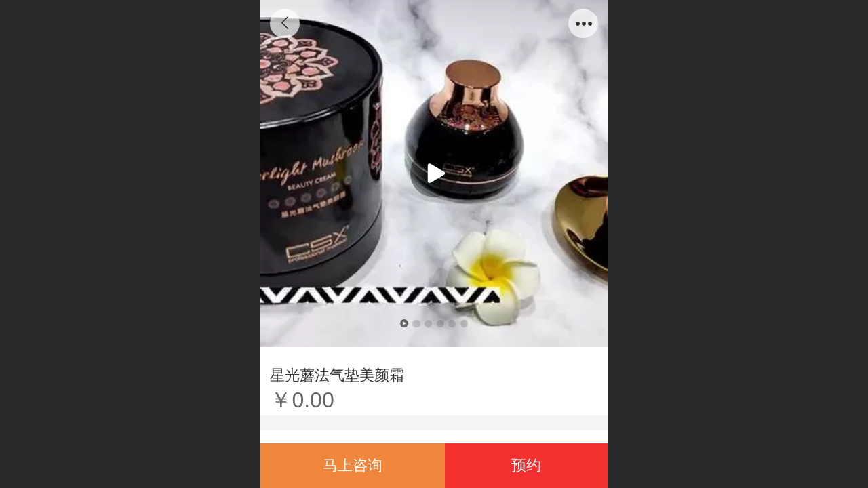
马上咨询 (353, 465)
